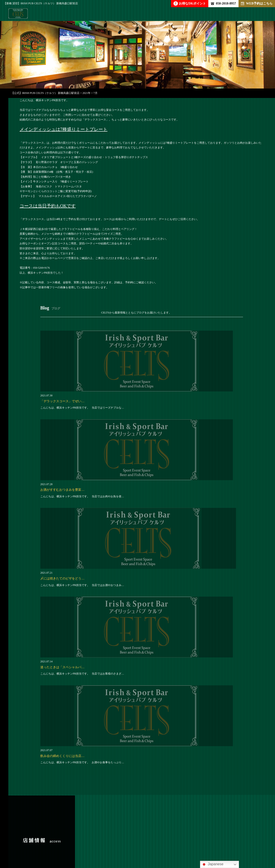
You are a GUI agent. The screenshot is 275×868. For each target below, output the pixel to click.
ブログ (220, 835)
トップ (24, 835)
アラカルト (82, 835)
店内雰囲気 (139, 835)
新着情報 (245, 835)
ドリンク (110, 835)
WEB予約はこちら (257, 3)
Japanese (212, 864)
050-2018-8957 (223, 3)
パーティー (51, 835)
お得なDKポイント (190, 3)
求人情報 (167, 835)
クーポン (194, 835)
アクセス (33, 844)
